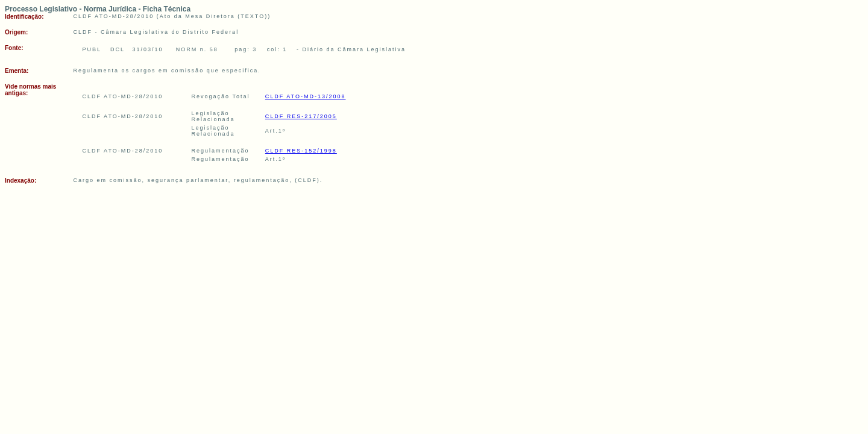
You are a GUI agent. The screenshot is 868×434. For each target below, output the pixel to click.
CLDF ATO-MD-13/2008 (306, 96)
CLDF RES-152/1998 (301, 151)
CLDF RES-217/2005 (301, 116)
